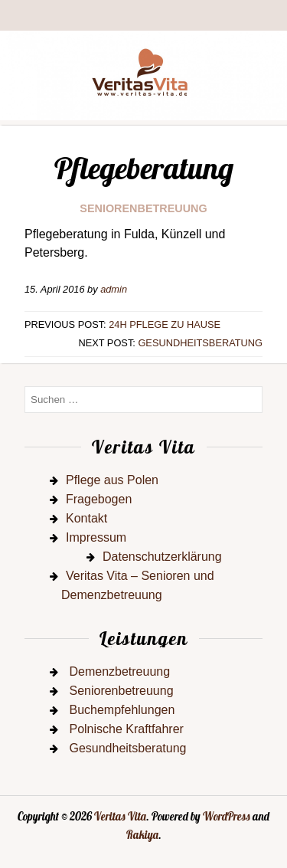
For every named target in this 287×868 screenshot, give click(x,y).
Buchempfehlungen (122, 710)
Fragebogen (99, 499)
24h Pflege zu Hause (165, 324)
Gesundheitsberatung (200, 343)
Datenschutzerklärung (162, 557)
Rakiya (142, 835)
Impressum (96, 537)
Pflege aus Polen (112, 480)
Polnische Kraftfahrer (126, 729)
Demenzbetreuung (119, 671)
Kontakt (86, 518)
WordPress (227, 817)
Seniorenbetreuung (143, 208)
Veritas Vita (120, 817)
